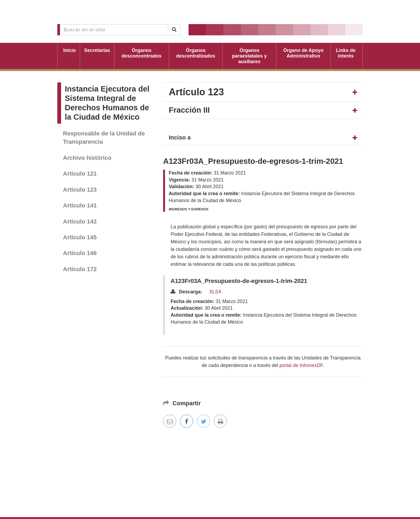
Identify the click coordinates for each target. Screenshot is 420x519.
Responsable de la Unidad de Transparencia (104, 138)
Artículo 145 (80, 237)
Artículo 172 (80, 269)
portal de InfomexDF (301, 365)
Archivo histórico (87, 158)
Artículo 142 (80, 221)
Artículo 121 (80, 174)
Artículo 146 (80, 253)
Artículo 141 (80, 205)
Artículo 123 (80, 190)
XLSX (215, 292)
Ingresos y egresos (189, 209)
